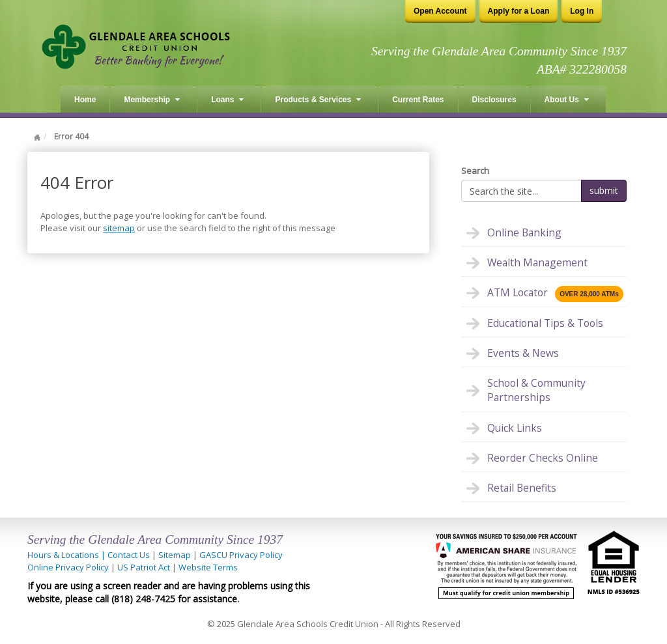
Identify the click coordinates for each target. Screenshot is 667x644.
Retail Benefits (522, 488)
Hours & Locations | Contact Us (89, 555)
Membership (152, 100)
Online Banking (524, 232)
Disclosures (494, 100)
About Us (567, 100)
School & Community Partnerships (536, 390)
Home (85, 100)
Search (475, 171)
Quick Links (515, 428)
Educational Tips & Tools (545, 323)
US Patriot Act (144, 567)
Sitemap (175, 555)
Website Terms (208, 567)
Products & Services (318, 100)
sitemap (119, 228)
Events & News (523, 353)
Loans (227, 100)
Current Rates (418, 100)
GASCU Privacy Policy (241, 555)
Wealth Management (537, 262)
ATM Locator (555, 294)
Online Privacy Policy (68, 567)
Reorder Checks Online (543, 458)
